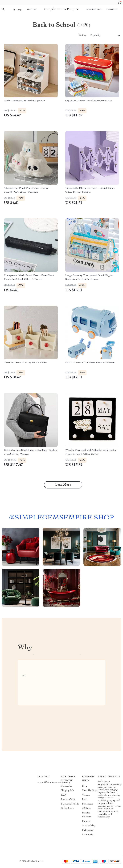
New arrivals (94, 10)
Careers (86, 796)
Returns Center (68, 800)
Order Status (67, 809)
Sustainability (89, 827)
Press (85, 800)
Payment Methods (70, 805)
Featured (112, 10)
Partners (86, 822)
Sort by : (83, 36)
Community (88, 836)
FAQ (63, 796)
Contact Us (67, 787)
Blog (85, 787)
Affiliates (86, 809)
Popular (32, 10)
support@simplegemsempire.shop (54, 783)
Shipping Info (67, 791)
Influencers (88, 805)
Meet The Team (90, 791)
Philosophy (88, 831)
